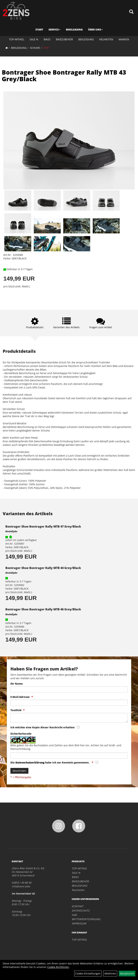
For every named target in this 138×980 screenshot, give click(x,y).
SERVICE (55, 29)
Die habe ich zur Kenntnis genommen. (50, 762)
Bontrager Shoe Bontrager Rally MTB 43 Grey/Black (64, 76)
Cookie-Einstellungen (88, 973)
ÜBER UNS (95, 29)
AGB (74, 915)
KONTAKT (78, 906)
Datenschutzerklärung (30, 762)
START (39, 29)
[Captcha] (69, 756)
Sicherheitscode (21, 734)
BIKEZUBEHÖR (64, 39)
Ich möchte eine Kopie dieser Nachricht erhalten (42, 727)
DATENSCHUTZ (81, 911)
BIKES (47, 39)
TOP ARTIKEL (17, 39)
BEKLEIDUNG (86, 39)
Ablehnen (110, 973)
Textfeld (16, 710)
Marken (124, 39)
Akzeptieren (127, 973)
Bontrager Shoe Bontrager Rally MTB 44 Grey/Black (43, 568)
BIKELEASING (74, 29)
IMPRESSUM (79, 923)
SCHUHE (35, 48)
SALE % (34, 39)
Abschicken (19, 771)
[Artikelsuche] (131, 12)
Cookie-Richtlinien (58, 967)
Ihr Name (17, 684)
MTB (46, 48)
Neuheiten (106, 39)
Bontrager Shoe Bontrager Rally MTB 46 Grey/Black (43, 609)
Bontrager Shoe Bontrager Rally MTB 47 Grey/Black (43, 526)
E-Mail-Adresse (20, 697)
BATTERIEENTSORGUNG (86, 919)
